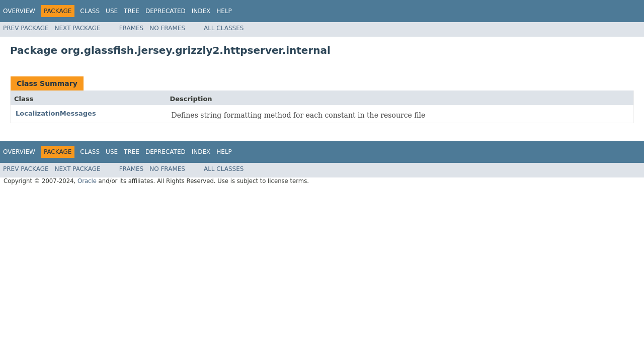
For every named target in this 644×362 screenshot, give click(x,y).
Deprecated (166, 11)
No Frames (167, 28)
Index (201, 11)
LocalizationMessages (56, 113)
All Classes (224, 28)
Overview (19, 11)
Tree (132, 11)
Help (224, 11)
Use (112, 11)
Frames (132, 28)
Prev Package (26, 28)
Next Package (78, 28)
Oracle (87, 181)
